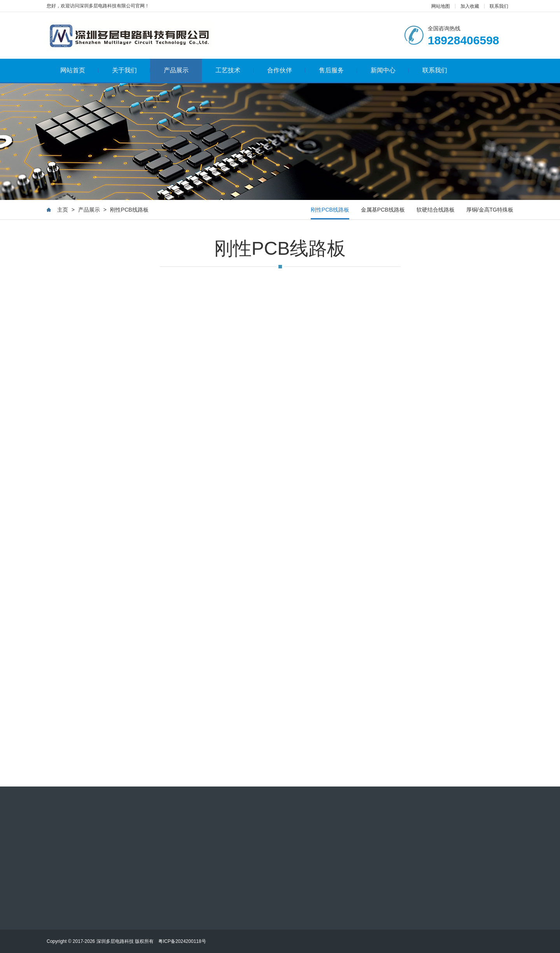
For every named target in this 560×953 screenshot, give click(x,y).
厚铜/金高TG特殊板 (490, 210)
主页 (63, 210)
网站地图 (441, 6)
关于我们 (131, 70)
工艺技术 (235, 70)
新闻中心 (390, 70)
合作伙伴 (286, 70)
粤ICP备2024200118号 (182, 941)
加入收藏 (470, 6)
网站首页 (80, 70)
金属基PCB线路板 (383, 210)
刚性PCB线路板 (129, 210)
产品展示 (176, 70)
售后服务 (338, 70)
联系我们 (499, 6)
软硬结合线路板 (436, 210)
